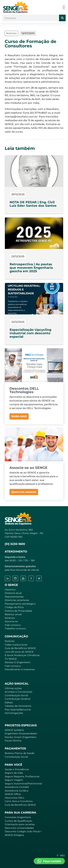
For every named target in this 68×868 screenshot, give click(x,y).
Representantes (14, 597)
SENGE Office (13, 794)
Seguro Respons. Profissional (22, 776)
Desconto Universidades (19, 828)
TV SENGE (11, 659)
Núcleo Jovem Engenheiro (21, 737)
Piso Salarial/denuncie (18, 710)
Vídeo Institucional (16, 645)
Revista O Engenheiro (18, 662)
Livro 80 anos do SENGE (19, 652)
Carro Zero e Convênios (19, 801)
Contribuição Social (16, 695)
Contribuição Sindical (17, 699)
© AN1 (61, 856)
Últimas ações (13, 688)
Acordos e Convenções (18, 692)
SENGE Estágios (14, 835)
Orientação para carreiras (20, 824)
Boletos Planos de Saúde (20, 753)
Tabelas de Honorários (18, 706)
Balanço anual (13, 614)
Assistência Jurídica (17, 791)
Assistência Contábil (17, 787)
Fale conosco (13, 625)
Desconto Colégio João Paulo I (23, 831)
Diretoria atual (13, 593)
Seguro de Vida (14, 773)
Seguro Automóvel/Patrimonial (23, 784)
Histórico (10, 590)
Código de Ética (14, 607)
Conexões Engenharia (18, 817)
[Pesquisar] (62, 18)
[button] (64, 7)
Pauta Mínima (13, 741)
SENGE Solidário (14, 730)
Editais (9, 702)
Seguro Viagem (14, 780)
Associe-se (11, 621)
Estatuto (10, 618)
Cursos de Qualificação (18, 821)
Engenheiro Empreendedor (21, 733)
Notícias (10, 641)
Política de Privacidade (18, 611)
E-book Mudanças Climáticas (22, 655)
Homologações (14, 713)
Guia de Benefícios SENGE (20, 805)
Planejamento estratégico (20, 604)
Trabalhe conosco (15, 628)
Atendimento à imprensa (20, 669)
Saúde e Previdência (17, 769)
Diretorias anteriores (17, 600)
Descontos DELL (15, 798)
